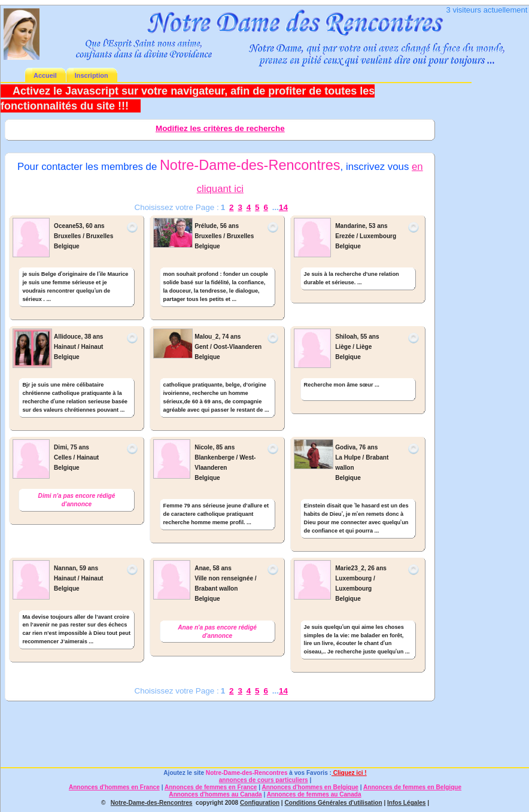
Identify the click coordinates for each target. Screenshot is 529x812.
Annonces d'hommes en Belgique (310, 787)
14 (283, 207)
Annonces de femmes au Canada (314, 794)
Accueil (45, 75)
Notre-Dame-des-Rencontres (247, 773)
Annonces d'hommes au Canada (215, 794)
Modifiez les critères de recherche (220, 128)
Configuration (260, 803)
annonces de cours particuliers (264, 780)
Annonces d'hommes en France (114, 787)
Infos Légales (406, 803)
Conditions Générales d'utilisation (333, 803)
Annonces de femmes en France (211, 787)
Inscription (92, 75)
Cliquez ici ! (349, 773)
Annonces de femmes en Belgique (412, 787)
